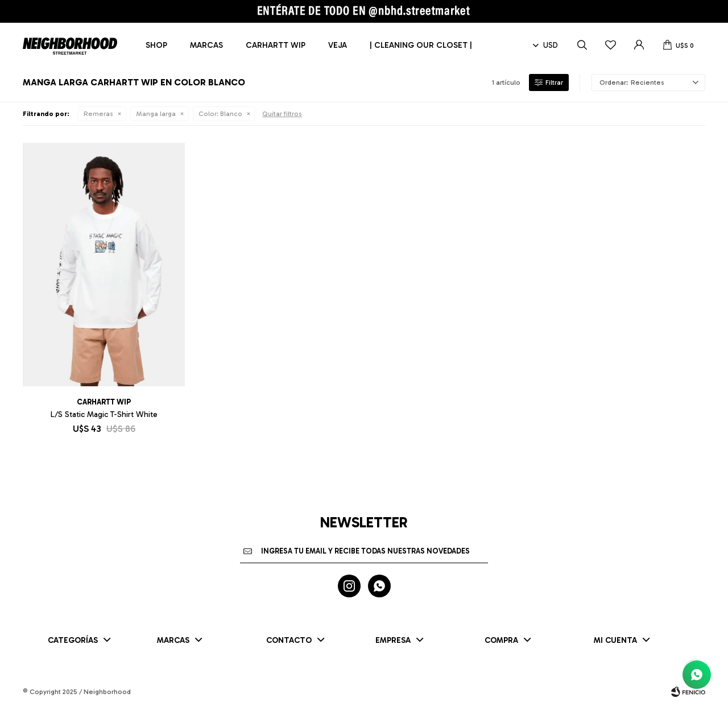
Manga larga (156, 114)
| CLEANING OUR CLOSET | (421, 45)
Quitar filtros (282, 114)
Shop (156, 45)
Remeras (98, 114)
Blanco (220, 114)
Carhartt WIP (276, 45)
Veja (338, 45)
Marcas (206, 45)
